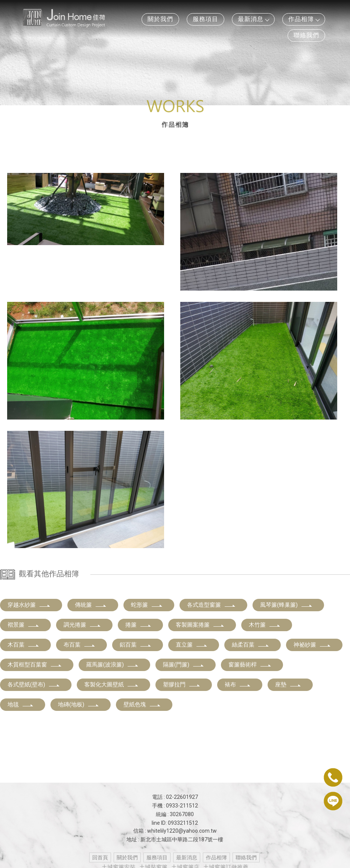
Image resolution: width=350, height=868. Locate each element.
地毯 (21, 704)
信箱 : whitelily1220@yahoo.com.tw (175, 831)
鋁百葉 (136, 645)
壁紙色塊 (142, 704)
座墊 (288, 685)
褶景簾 (24, 625)
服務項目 (205, 19)
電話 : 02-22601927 (175, 797)
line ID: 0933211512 (175, 823)
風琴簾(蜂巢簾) (286, 605)
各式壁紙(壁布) (34, 685)
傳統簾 (91, 605)
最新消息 (253, 19)
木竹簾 (265, 625)
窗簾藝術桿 (250, 665)
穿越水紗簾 (29, 605)
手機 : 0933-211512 (175, 806)
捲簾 (138, 625)
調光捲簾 (82, 625)
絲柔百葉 (251, 645)
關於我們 (160, 19)
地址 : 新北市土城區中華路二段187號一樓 (175, 839)
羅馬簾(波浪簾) (113, 665)
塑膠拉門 (182, 685)
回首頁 (100, 857)
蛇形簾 (147, 605)
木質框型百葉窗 (35, 665)
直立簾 (192, 645)
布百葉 (80, 645)
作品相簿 (304, 19)
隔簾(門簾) (184, 665)
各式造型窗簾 (212, 605)
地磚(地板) (79, 704)
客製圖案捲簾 (200, 625)
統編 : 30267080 (175, 814)
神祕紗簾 (312, 645)
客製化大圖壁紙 (112, 685)
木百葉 (24, 645)
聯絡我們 (306, 35)
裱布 (238, 685)
